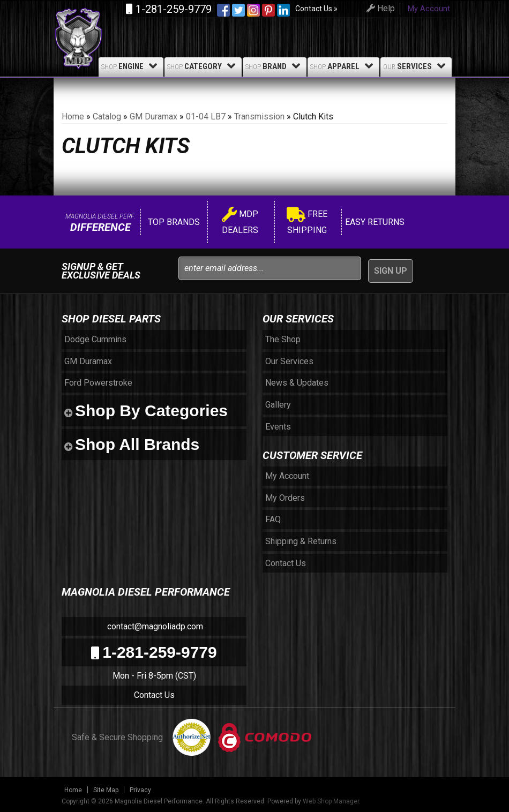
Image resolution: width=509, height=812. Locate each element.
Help (379, 8)
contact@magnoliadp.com (154, 626)
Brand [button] (275, 66)
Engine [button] (131, 66)
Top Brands (173, 222)
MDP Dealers (240, 222)
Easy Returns (374, 222)
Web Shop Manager (331, 801)
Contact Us (154, 695)
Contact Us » (316, 9)
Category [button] (203, 66)
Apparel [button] (343, 66)
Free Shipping (307, 222)
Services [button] (416, 66)
